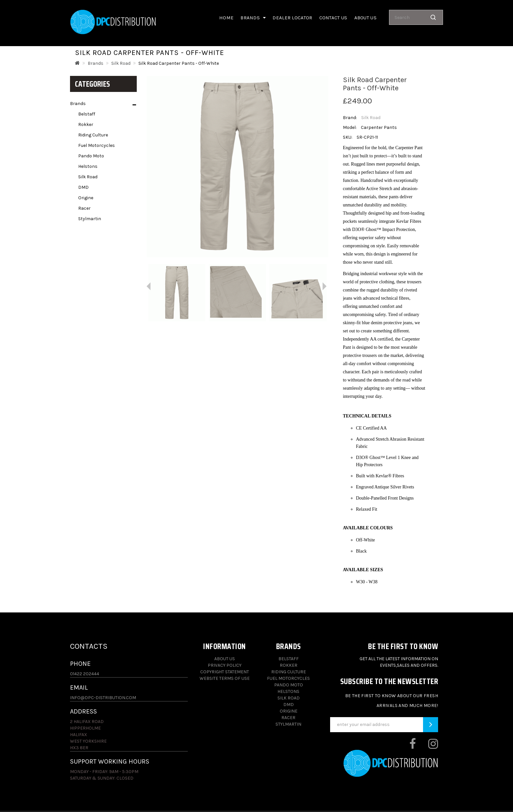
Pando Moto (91, 156)
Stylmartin (90, 219)
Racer (84, 208)
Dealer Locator (292, 18)
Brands (253, 18)
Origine (86, 198)
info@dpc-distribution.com (103, 698)
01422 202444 (85, 674)
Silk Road (121, 63)
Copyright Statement (225, 672)
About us (365, 18)
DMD (83, 187)
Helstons (88, 166)
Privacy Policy (225, 665)
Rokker (86, 124)
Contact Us (333, 18)
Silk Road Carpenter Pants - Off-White (179, 63)
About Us (225, 659)
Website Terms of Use (225, 678)
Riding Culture (93, 135)
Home (226, 18)
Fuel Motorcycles (97, 145)
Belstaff (87, 114)
